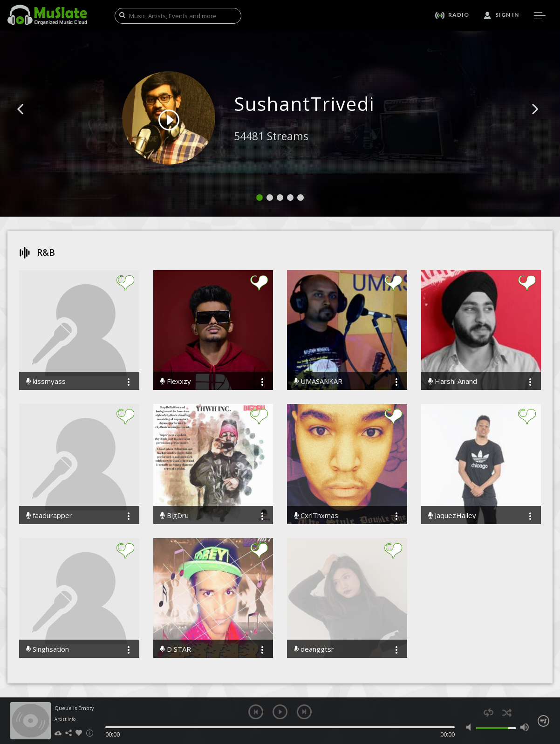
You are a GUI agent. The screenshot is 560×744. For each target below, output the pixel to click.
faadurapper (49, 515)
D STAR (176, 649)
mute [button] (471, 727)
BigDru (174, 515)
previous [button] (256, 712)
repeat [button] (488, 713)
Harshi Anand (453, 381)
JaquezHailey (452, 515)
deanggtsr (314, 649)
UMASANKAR (318, 381)
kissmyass (46, 381)
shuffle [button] (507, 713)
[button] (31, 123)
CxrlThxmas (316, 515)
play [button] (280, 712)
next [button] (304, 712)
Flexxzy (176, 381)
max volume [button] (524, 727)
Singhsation (48, 649)
